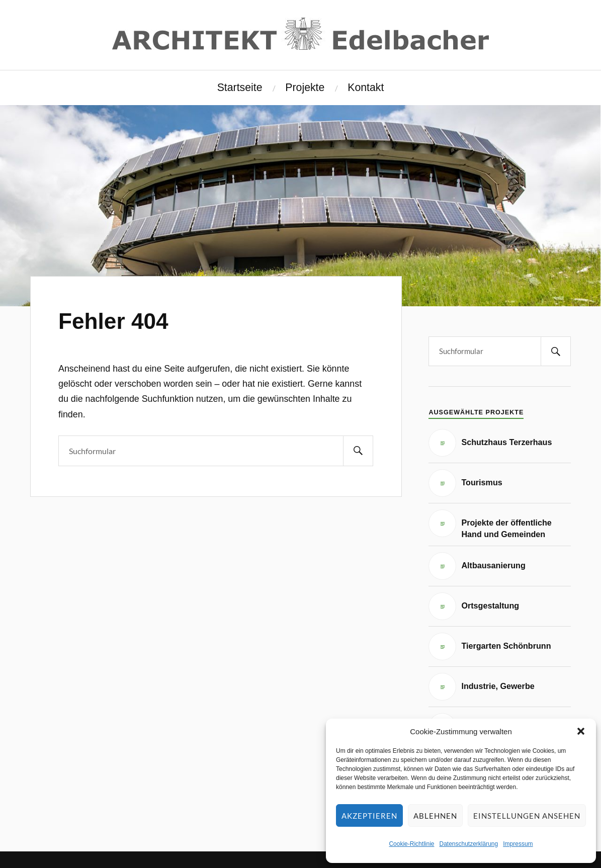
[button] (581, 731)
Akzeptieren (369, 816)
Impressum (518, 844)
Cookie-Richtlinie (411, 844)
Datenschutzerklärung (468, 844)
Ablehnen (435, 816)
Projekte (305, 88)
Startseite (240, 88)
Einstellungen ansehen (527, 816)
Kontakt (366, 88)
